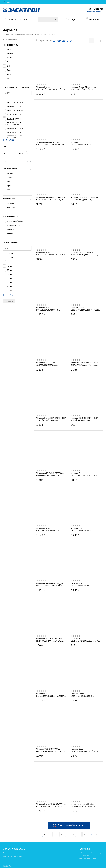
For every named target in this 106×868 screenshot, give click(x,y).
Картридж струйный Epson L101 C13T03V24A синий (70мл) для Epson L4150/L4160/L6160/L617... (85, 364)
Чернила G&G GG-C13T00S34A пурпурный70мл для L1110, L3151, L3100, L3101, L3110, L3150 (51, 474)
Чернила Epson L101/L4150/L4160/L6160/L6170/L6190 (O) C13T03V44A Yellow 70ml (86, 640)
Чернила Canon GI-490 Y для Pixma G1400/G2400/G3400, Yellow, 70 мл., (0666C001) (52, 198)
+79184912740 (95, 9)
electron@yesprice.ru (88, 858)
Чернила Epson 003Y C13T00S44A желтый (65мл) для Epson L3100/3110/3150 (51, 419)
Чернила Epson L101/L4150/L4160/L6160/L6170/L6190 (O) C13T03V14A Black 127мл (86, 750)
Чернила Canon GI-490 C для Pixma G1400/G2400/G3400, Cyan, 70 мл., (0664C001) (51, 143)
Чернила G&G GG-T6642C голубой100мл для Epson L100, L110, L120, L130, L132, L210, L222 (86, 254)
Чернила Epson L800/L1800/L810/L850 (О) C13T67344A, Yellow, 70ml (82, 585)
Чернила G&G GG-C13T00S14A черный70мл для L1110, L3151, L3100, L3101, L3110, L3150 (84, 419)
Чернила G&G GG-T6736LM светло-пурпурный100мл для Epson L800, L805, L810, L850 (52, 750)
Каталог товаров (18, 20)
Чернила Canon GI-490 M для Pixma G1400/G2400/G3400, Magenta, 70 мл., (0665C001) (84, 88)
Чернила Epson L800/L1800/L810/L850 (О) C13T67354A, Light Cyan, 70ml (84, 695)
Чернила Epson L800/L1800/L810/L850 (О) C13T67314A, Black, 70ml (82, 143)
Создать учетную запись (12, 856)
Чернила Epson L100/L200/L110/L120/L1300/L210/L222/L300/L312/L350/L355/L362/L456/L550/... (51, 88)
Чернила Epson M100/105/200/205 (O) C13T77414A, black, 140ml (51, 805)
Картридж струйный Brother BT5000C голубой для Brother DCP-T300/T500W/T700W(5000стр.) (86, 805)
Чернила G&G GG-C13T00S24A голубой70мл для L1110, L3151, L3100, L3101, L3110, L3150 (84, 198)
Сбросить (9, 301)
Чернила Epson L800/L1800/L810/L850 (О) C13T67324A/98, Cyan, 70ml (48, 309)
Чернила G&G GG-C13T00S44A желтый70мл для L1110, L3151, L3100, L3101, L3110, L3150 (50, 640)
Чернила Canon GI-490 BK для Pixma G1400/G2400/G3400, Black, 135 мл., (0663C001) (51, 585)
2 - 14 (98, 834)
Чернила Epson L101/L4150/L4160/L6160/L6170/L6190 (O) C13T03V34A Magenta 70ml (52, 695)
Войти (5, 853)
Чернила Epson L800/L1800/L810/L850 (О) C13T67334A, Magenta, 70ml (48, 529)
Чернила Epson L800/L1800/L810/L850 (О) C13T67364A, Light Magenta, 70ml (85, 529)
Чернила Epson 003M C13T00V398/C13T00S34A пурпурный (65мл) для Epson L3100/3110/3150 (49, 364)
